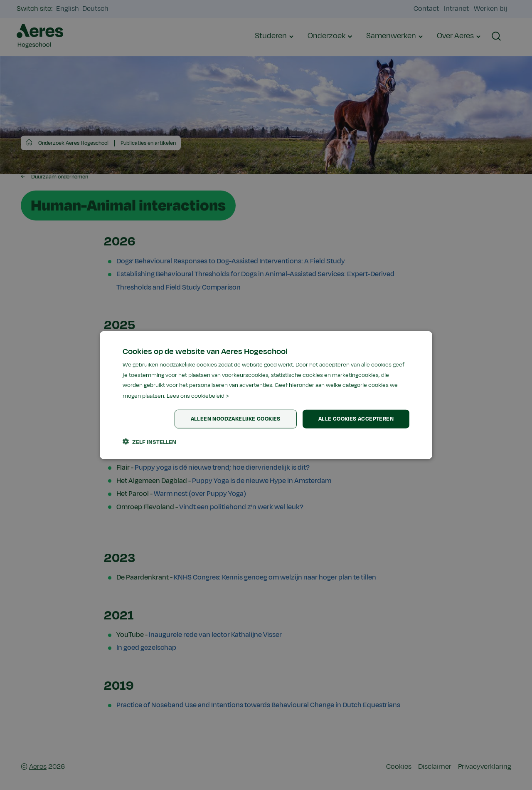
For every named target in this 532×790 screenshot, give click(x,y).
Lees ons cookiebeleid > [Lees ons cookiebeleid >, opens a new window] (198, 396)
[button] (149, 442)
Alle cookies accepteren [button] (356, 419)
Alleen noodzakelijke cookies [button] (236, 419)
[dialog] (266, 395)
